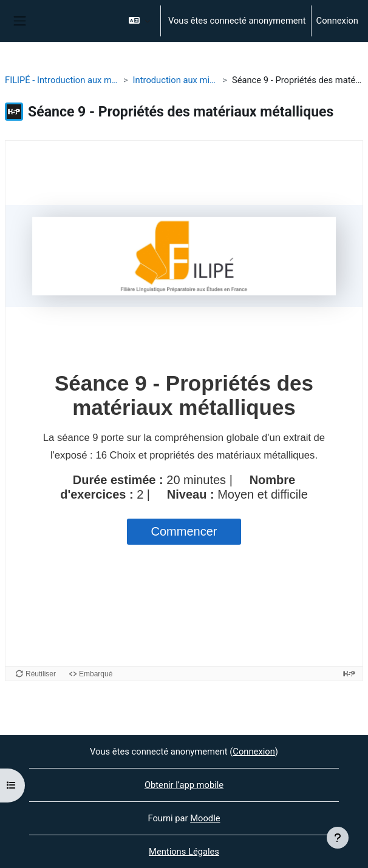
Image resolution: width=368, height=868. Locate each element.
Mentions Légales (184, 852)
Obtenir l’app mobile (184, 785)
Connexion (337, 21)
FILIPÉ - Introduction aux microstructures (62, 80)
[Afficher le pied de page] (338, 838)
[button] (139, 21)
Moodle (205, 818)
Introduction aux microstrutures (175, 80)
